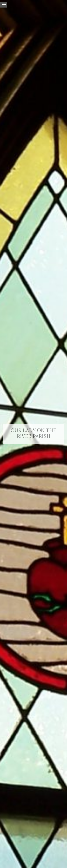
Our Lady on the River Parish (33, 433)
